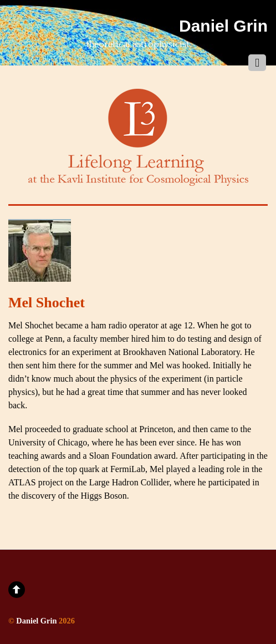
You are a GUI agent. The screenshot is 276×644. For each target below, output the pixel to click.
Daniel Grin (36, 621)
